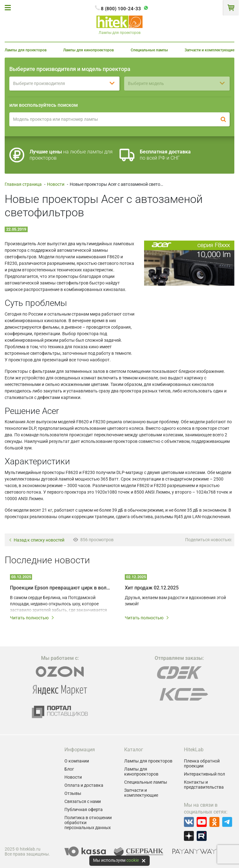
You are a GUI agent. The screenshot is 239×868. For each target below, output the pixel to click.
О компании (77, 761)
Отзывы (73, 793)
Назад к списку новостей (37, 540)
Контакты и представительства (204, 785)
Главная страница (23, 184)
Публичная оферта (84, 809)
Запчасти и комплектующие (209, 50)
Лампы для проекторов (26, 50)
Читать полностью (32, 618)
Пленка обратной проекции (202, 763)
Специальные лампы (149, 50)
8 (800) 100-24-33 (121, 9)
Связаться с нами (83, 801)
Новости (56, 184)
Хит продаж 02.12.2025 (152, 588)
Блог (69, 769)
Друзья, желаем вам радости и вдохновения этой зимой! (175, 601)
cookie (133, 860)
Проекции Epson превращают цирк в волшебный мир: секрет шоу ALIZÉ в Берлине (61, 588)
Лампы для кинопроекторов (89, 50)
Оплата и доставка (84, 785)
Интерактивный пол (204, 774)
